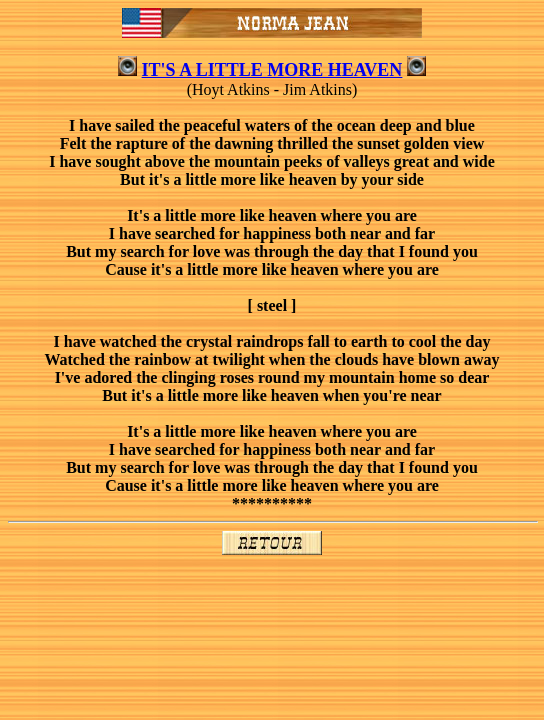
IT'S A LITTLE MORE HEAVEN (272, 70)
